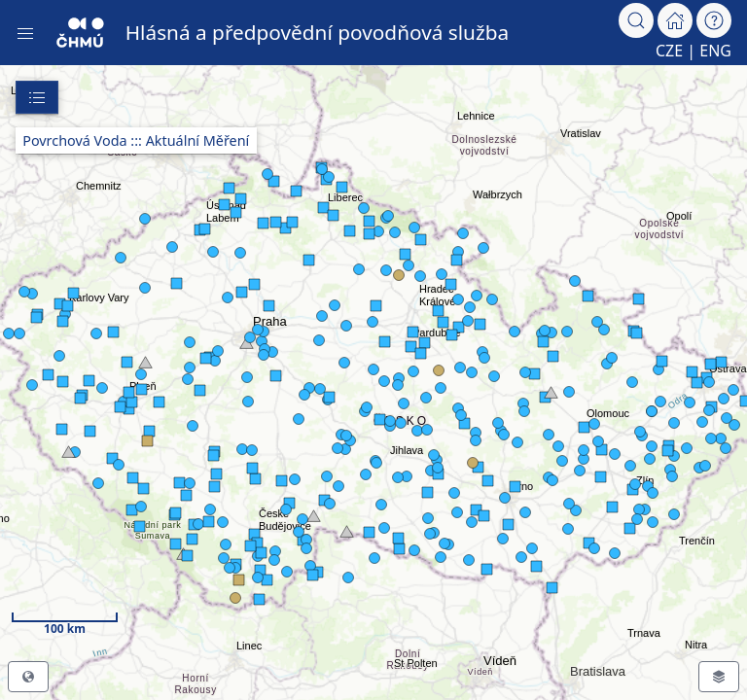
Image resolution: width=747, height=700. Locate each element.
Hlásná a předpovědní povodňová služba (318, 32)
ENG (715, 51)
